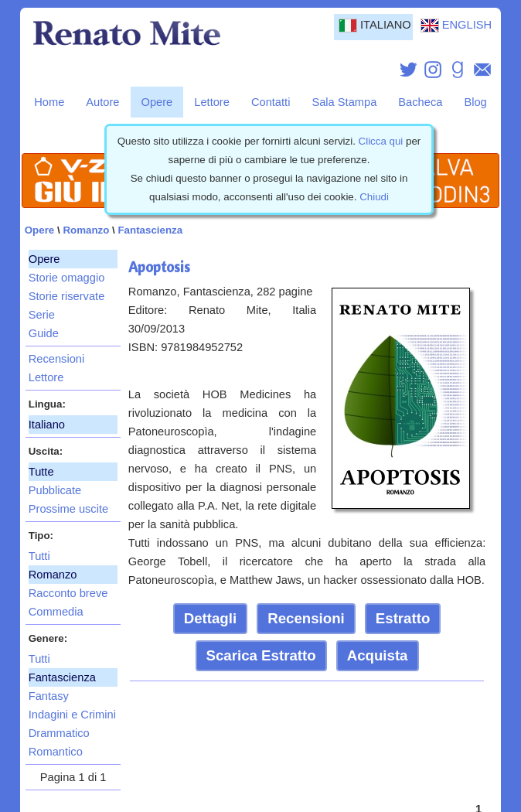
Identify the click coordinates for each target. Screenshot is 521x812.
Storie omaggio (67, 278)
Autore (102, 102)
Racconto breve (68, 593)
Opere (157, 102)
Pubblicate (55, 490)
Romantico (56, 752)
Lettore (212, 102)
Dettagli (210, 618)
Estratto (403, 618)
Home (49, 102)
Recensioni (57, 359)
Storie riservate (67, 296)
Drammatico (59, 733)
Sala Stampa (344, 102)
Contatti (271, 102)
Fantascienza (150, 230)
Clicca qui (381, 141)
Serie (42, 315)
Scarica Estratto (261, 655)
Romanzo (86, 230)
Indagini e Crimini (72, 715)
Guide (44, 333)
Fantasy (49, 696)
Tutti (39, 556)
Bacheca (420, 102)
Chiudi (374, 197)
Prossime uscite (68, 509)
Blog (475, 102)
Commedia (56, 612)
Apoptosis (159, 267)
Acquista (378, 655)
